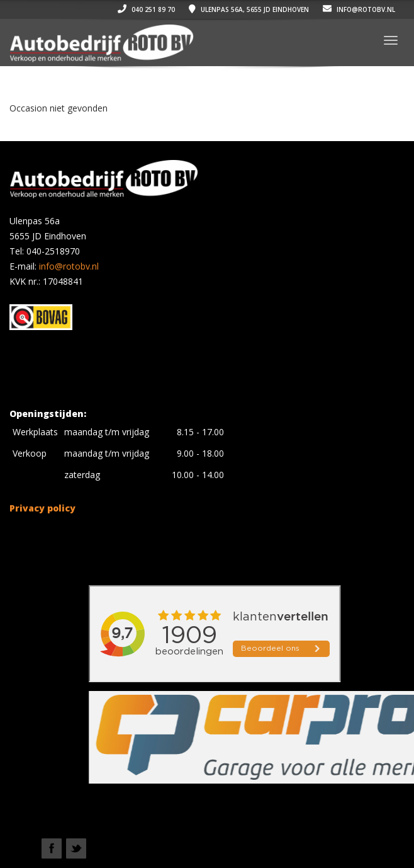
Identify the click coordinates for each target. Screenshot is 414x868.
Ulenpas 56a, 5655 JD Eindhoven (249, 9)
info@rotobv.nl (359, 9)
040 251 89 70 (146, 9)
